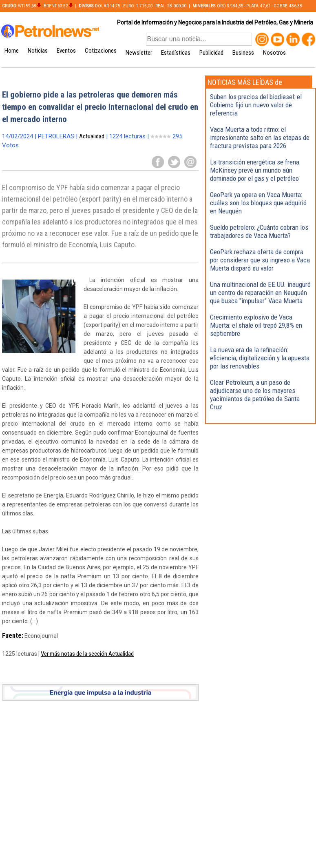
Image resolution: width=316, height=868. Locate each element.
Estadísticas (176, 53)
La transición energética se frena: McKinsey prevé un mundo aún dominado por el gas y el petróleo (255, 170)
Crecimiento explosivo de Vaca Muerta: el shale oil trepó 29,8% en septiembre (256, 325)
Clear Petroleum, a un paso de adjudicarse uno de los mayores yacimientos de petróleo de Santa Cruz (255, 395)
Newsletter (139, 53)
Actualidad (92, 136)
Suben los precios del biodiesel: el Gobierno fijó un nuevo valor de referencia (256, 105)
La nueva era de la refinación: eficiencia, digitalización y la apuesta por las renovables (260, 358)
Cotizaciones (101, 51)
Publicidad (211, 53)
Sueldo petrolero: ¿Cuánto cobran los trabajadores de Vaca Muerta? (259, 231)
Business (243, 53)
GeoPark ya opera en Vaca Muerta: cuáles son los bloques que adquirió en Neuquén (258, 203)
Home (12, 51)
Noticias (38, 51)
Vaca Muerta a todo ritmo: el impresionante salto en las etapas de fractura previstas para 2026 (260, 138)
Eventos (66, 51)
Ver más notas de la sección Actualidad (87, 654)
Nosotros (274, 53)
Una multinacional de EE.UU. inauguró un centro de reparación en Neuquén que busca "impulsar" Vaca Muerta (260, 293)
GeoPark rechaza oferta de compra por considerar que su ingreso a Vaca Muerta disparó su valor (260, 260)
